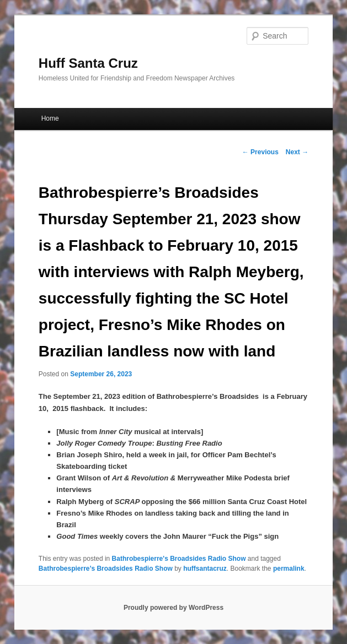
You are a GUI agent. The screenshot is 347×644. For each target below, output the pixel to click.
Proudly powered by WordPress (174, 608)
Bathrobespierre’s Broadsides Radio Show (106, 569)
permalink (289, 569)
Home (50, 118)
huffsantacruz (205, 569)
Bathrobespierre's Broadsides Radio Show (179, 559)
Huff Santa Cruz (88, 63)
